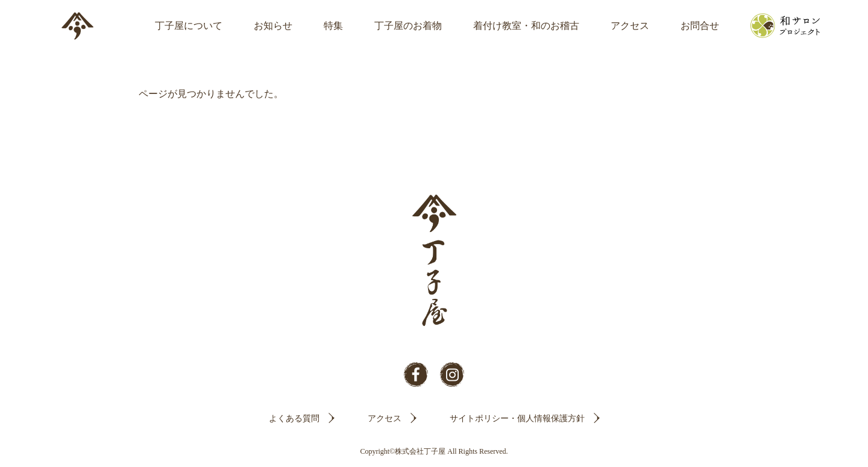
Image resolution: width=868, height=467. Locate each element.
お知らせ (273, 26)
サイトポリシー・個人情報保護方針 (517, 418)
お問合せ (700, 26)
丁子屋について (189, 26)
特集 (333, 26)
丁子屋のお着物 (408, 26)
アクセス (630, 26)
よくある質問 (294, 418)
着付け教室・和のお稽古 (526, 26)
